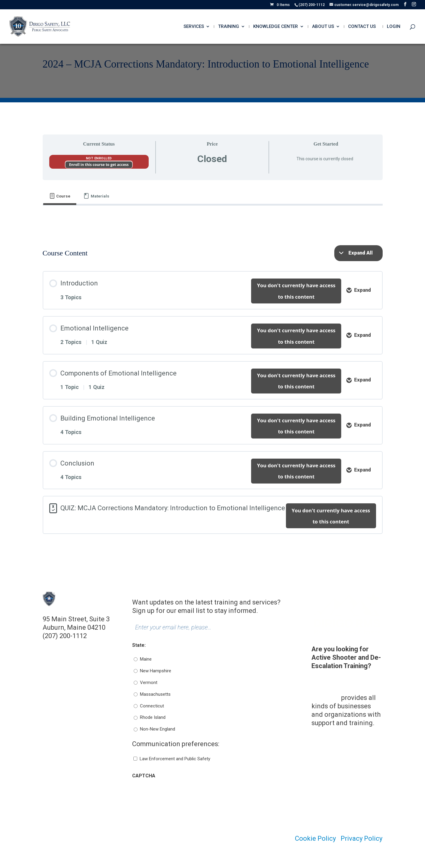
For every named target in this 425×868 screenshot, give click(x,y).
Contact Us (362, 27)
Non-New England (158, 729)
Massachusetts (155, 694)
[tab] (60, 196)
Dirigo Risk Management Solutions (331, 689)
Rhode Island (153, 717)
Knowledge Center (276, 27)
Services (194, 27)
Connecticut (152, 706)
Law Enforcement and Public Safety (175, 759)
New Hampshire (156, 671)
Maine (146, 659)
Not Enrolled (99, 158)
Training (229, 27)
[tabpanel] (213, 219)
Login (394, 27)
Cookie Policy (315, 838)
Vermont (149, 683)
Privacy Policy (361, 838)
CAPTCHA (144, 776)
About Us (323, 27)
